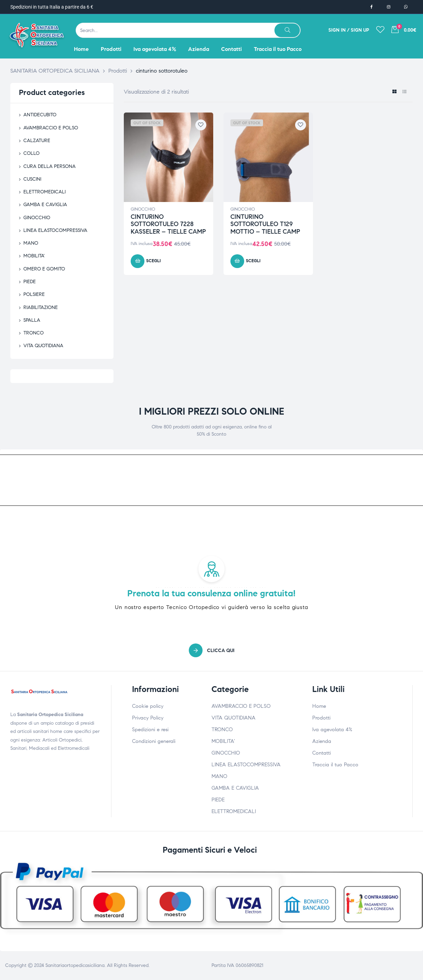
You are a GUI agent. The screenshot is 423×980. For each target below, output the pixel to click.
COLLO (31, 153)
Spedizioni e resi (150, 729)
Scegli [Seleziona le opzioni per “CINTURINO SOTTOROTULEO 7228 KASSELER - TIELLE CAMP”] (153, 261)
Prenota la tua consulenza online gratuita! (211, 593)
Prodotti (321, 718)
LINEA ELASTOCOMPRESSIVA (55, 230)
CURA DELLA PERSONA (50, 166)
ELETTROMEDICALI (45, 192)
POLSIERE (34, 294)
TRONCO (34, 333)
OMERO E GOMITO (44, 269)
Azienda (322, 741)
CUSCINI (32, 179)
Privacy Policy (148, 718)
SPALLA (32, 320)
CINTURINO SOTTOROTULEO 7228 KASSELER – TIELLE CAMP (168, 224)
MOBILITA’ (223, 741)
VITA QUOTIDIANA (43, 346)
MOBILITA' (34, 256)
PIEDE (30, 282)
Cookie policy (148, 706)
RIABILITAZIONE (41, 307)
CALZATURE (37, 141)
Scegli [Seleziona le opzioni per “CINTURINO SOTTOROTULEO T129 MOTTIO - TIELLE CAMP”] (253, 261)
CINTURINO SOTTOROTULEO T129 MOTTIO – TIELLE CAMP (265, 224)
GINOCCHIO (143, 209)
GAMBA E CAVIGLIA (45, 205)
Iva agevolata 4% (332, 729)
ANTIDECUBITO (40, 115)
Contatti (322, 753)
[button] (212, 650)
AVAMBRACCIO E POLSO (51, 128)
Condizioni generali (154, 741)
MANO (31, 243)
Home (319, 706)
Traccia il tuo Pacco (335, 765)
